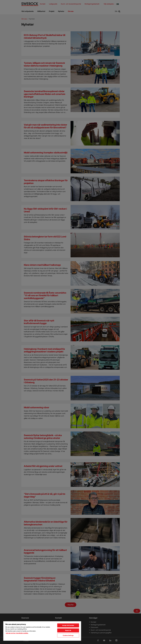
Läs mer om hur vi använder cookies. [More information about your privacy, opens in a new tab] (17, 633)
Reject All (68, 630)
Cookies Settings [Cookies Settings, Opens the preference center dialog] (68, 635)
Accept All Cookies (68, 625)
